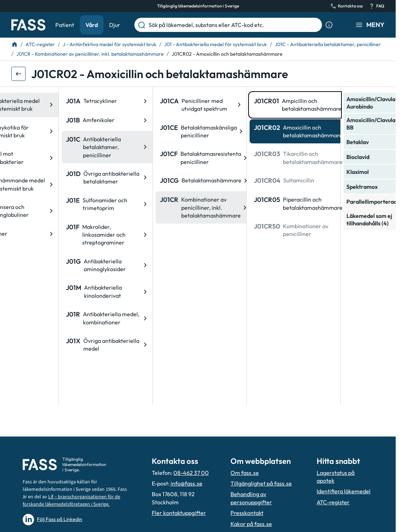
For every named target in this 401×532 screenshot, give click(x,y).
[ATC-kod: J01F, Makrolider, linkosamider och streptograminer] (57, 235)
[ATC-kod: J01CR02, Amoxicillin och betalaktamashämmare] (245, 131)
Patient (65, 25)
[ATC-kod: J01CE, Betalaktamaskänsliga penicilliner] (151, 131)
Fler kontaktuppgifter (179, 513)
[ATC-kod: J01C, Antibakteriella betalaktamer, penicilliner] (57, 147)
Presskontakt (247, 513)
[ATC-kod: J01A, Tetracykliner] (57, 101)
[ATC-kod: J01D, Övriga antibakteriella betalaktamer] (57, 178)
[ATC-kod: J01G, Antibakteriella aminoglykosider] (57, 265)
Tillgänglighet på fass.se (261, 483)
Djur (115, 25)
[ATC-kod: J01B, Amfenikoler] (57, 120)
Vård (92, 25)
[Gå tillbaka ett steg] (18, 74)
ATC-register (333, 502)
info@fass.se (186, 483)
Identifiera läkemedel (344, 491)
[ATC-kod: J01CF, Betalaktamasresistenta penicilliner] (151, 158)
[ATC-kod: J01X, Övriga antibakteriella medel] (57, 345)
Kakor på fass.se (251, 524)
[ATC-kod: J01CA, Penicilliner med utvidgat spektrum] (151, 105)
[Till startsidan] (15, 44)
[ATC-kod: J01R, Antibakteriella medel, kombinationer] (57, 318)
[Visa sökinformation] (329, 25)
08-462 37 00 (191, 473)
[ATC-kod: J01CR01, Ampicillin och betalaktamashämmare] (245, 105)
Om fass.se (245, 473)
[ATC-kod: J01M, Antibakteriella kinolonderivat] (57, 292)
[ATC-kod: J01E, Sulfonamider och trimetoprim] (57, 204)
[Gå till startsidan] (28, 25)
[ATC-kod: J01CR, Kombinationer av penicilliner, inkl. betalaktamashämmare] (151, 207)
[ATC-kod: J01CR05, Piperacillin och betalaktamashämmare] (245, 204)
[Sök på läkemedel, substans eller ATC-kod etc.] (234, 25)
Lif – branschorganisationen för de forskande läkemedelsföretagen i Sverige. (71, 501)
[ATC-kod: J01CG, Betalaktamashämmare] (151, 181)
